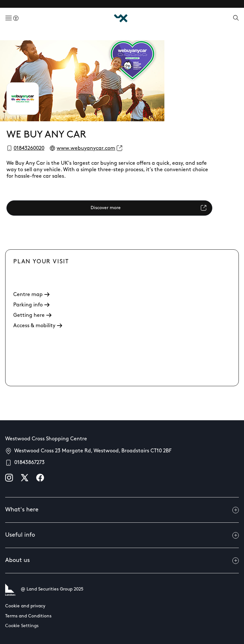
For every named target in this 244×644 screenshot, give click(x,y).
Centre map (31, 295)
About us (122, 561)
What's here (122, 510)
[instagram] (9, 478)
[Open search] (236, 18)
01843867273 (29, 463)
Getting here (32, 316)
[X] (25, 478)
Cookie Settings (22, 626)
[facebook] (40, 478)
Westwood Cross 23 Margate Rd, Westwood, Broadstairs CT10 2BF (93, 451)
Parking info (31, 305)
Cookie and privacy (25, 606)
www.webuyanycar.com (86, 149)
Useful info (122, 535)
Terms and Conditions (28, 616)
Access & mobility (38, 326)
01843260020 (29, 149)
